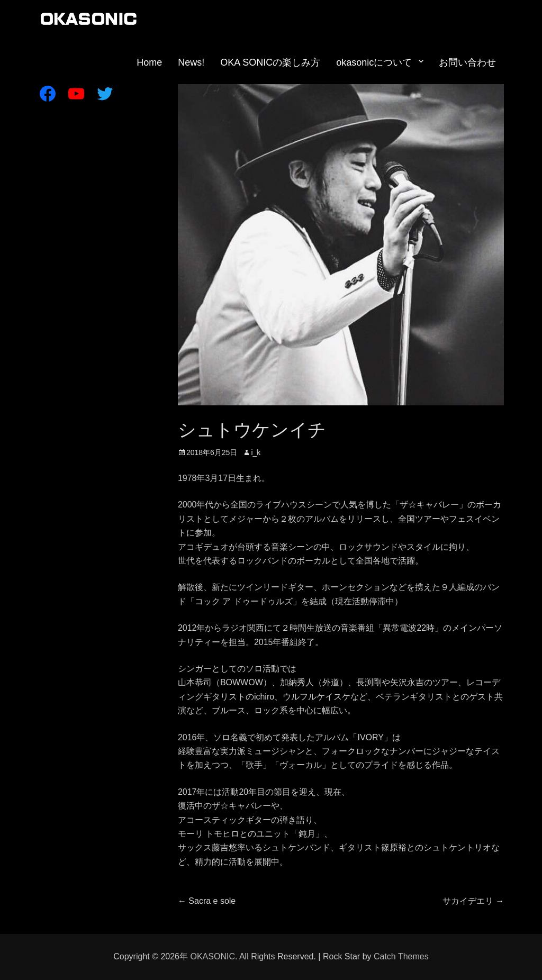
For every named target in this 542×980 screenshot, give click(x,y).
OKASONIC (212, 956)
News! (191, 62)
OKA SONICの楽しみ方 (270, 62)
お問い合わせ (467, 62)
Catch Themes (401, 956)
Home (149, 62)
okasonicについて (374, 62)
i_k (256, 452)
